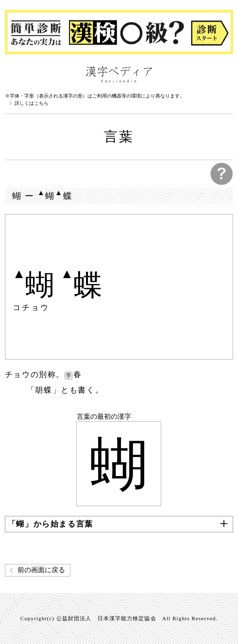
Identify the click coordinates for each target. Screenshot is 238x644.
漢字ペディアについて (15, 74)
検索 (223, 74)
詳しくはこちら (32, 103)
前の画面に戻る (41, 570)
